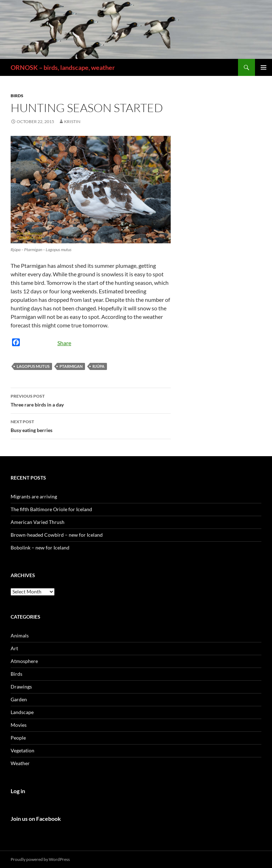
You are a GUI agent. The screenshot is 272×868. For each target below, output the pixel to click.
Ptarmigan (71, 366)
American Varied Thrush (38, 522)
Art (14, 648)
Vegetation (22, 750)
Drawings (21, 687)
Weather (20, 763)
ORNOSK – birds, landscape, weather (63, 67)
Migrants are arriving (34, 496)
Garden (19, 699)
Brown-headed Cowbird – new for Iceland (57, 535)
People (18, 738)
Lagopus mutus (33, 366)
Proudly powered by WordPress (40, 859)
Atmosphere (24, 661)
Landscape (22, 712)
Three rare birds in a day (91, 400)
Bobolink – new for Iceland (40, 548)
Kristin (72, 121)
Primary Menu (263, 67)
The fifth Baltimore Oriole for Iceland (51, 509)
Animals (20, 635)
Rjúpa (98, 366)
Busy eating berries (91, 425)
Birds (17, 96)
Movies (19, 725)
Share (64, 343)
